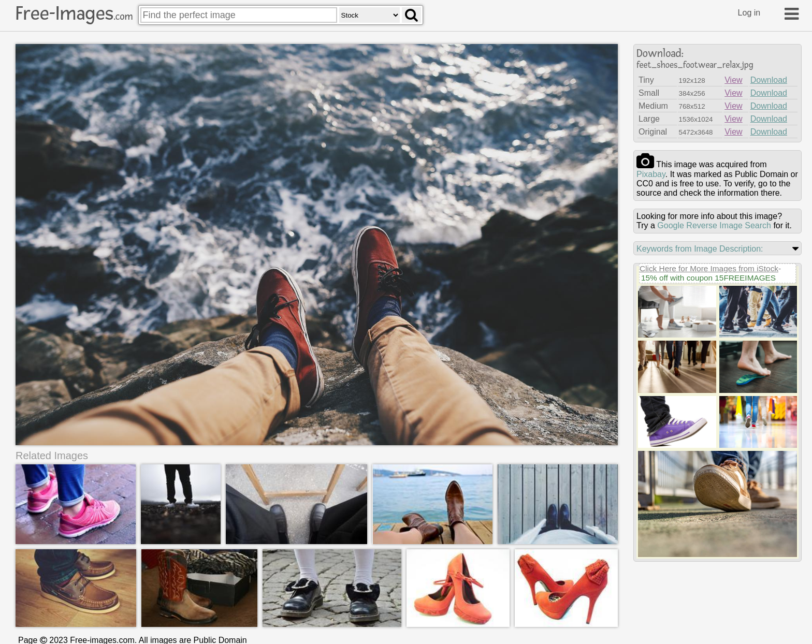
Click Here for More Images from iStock (709, 268)
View (733, 80)
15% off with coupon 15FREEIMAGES (708, 278)
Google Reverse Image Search (714, 225)
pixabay (651, 174)
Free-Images (74, 13)
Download (769, 80)
